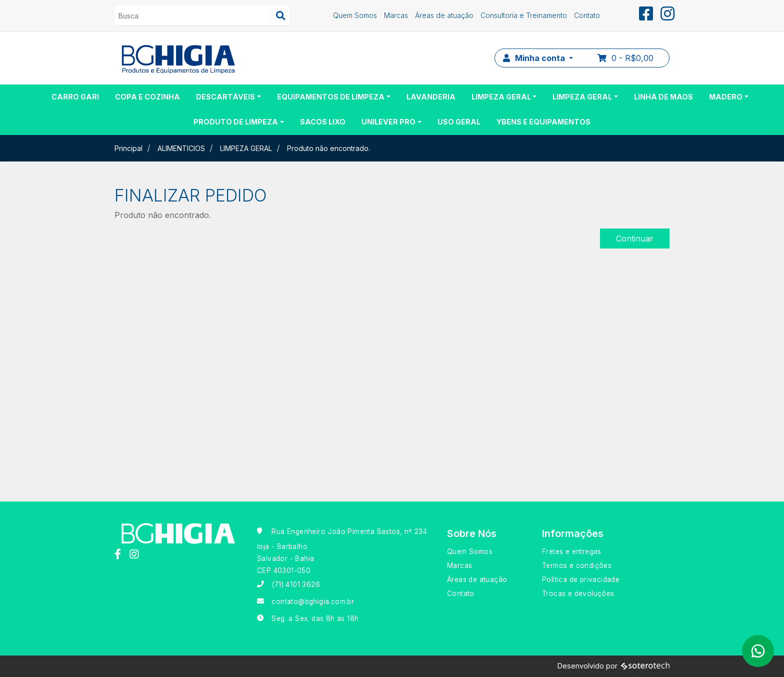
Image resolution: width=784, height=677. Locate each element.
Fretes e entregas (572, 551)
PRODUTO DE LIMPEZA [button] (236, 122)
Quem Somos (355, 15)
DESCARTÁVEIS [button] (225, 97)
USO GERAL (459, 122)
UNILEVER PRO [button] (388, 122)
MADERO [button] (726, 97)
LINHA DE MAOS (663, 97)
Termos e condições (577, 565)
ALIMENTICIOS (181, 148)
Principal (128, 148)
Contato (587, 15)
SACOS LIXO (323, 122)
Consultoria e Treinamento (524, 15)
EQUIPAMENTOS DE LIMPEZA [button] (331, 97)
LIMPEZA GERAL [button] (501, 97)
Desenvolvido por (613, 666)
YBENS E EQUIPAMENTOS (543, 122)
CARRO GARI (75, 97)
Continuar (635, 238)
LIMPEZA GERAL (246, 148)
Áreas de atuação (444, 15)
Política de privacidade (581, 579)
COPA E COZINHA (147, 97)
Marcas (396, 15)
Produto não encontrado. (328, 148)
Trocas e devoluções (578, 593)
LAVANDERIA (431, 97)
